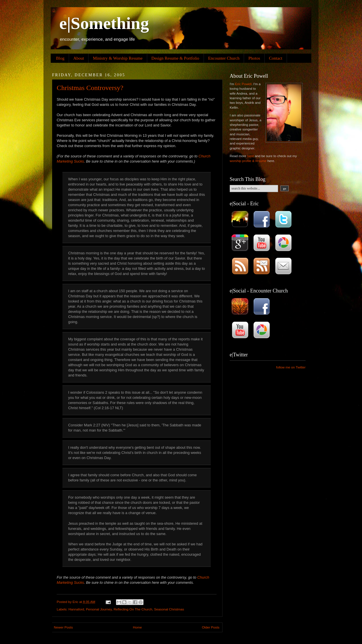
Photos (254, 58)
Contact (276, 58)
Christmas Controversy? (90, 88)
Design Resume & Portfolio (175, 58)
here (250, 156)
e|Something (104, 23)
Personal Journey (99, 609)
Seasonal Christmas (169, 609)
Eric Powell (243, 84)
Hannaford (76, 609)
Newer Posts (63, 627)
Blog (60, 58)
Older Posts (211, 627)
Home (137, 627)
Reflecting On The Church (133, 609)
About (79, 58)
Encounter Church (224, 58)
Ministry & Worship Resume (118, 58)
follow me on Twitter (291, 367)
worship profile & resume (248, 161)
